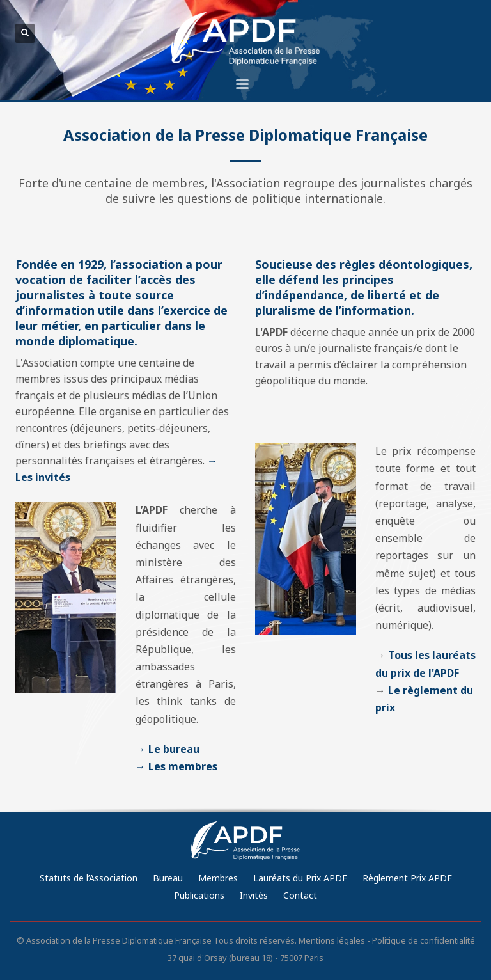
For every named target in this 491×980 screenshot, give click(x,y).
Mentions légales (332, 940)
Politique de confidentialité (424, 940)
